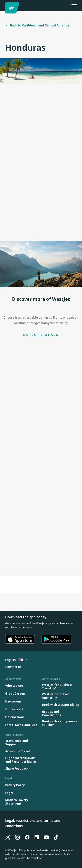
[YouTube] (46, 837)
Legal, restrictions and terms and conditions (33, 823)
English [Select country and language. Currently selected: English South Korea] (16, 660)
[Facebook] (27, 837)
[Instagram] (17, 837)
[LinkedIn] (37, 837)
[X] (8, 837)
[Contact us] (13, 667)
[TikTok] (56, 837)
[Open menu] (74, 6)
